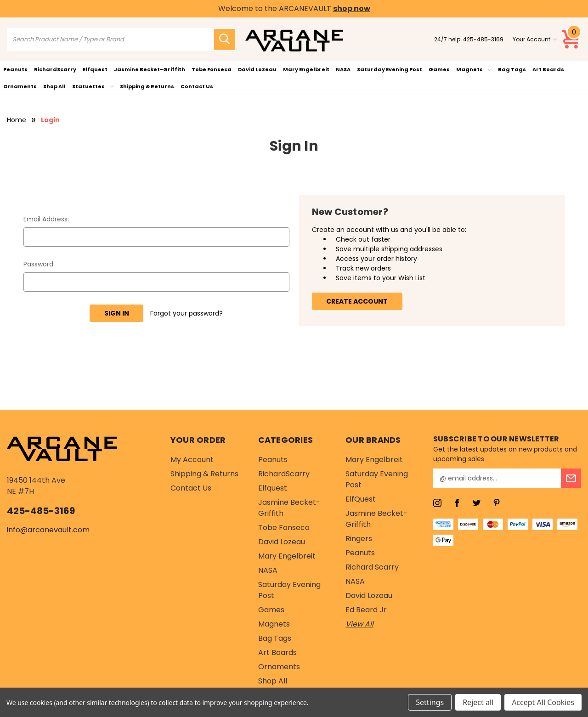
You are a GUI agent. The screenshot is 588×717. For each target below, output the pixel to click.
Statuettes (93, 86)
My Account (192, 460)
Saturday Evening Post (390, 69)
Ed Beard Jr (366, 610)
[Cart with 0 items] (571, 40)
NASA (343, 69)
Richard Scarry (372, 567)
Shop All (54, 86)
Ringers (359, 539)
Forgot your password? (187, 313)
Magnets (474, 69)
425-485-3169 (483, 39)
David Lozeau (257, 69)
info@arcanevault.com (48, 530)
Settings (430, 702)
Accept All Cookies (543, 702)
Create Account (357, 301)
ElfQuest (361, 499)
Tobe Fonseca (212, 69)
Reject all (478, 702)
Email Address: (46, 219)
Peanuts (15, 69)
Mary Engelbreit (306, 69)
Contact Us (197, 86)
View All (359, 624)
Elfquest (95, 69)
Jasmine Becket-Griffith (150, 69)
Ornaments (20, 86)
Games (439, 69)
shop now (352, 8)
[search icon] (225, 40)
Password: (39, 264)
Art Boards (548, 69)
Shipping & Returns (147, 86)
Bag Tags (512, 69)
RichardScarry (55, 69)
